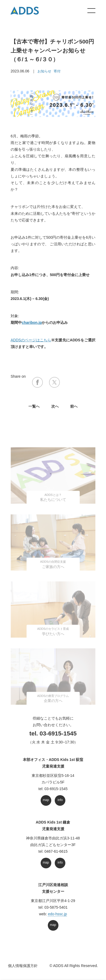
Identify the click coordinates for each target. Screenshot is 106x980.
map (46, 800)
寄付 (57, 71)
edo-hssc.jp (57, 914)
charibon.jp (32, 323)
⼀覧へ (34, 406)
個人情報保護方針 (23, 966)
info (60, 800)
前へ (74, 406)
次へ (55, 406)
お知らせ (44, 71)
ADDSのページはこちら (31, 340)
